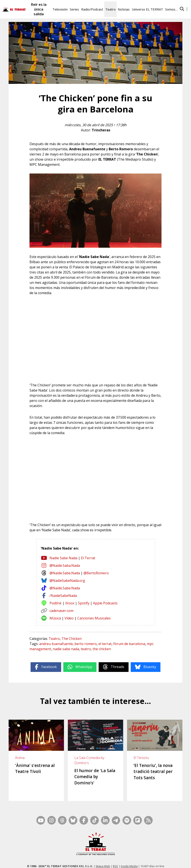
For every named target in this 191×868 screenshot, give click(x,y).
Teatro (110, 9)
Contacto (33, 861)
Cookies (165, 861)
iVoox (70, 603)
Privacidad (180, 861)
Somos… (171, 9)
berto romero (86, 644)
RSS (115, 855)
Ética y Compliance (108, 861)
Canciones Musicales (94, 618)
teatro (86, 649)
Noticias (124, 9)
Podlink (56, 603)
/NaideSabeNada (63, 596)
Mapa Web (103, 855)
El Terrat (88, 558)
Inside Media (129, 855)
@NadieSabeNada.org (67, 581)
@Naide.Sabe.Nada (65, 573)
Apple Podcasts (105, 603)
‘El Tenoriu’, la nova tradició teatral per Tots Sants (153, 772)
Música (55, 618)
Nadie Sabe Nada (63, 558)
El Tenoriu (141, 758)
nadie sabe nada (66, 649)
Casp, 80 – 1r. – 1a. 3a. (56, 861)
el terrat (105, 644)
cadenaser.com (61, 611)
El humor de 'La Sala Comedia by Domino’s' (95, 777)
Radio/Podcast (92, 9)
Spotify (84, 603)
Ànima (20, 758)
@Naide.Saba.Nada (65, 565)
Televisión (60, 9)
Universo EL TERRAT (147, 9)
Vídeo (69, 618)
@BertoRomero (96, 573)
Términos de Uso (134, 861)
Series (74, 9)
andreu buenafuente (56, 644)
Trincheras (101, 130)
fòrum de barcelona (129, 644)
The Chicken (72, 639)
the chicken (102, 649)
